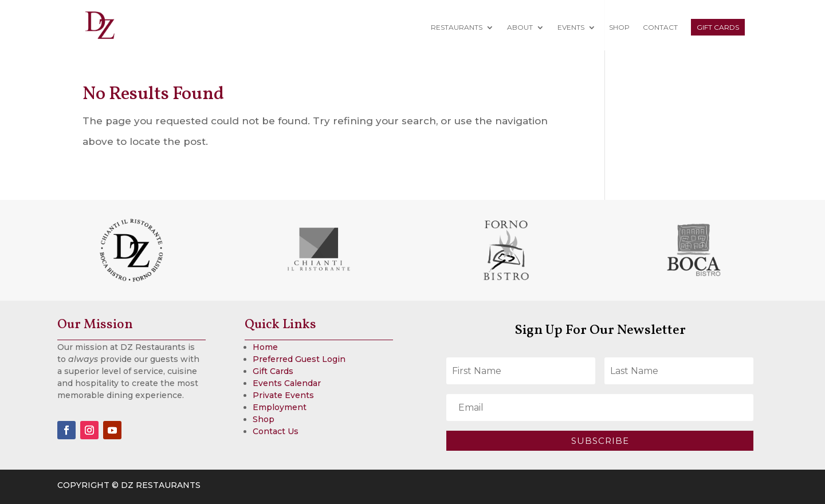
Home (265, 347)
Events (571, 27)
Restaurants (457, 27)
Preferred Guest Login (299, 359)
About (520, 27)
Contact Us (276, 431)
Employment (280, 407)
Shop (619, 27)
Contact (660, 27)
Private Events (283, 395)
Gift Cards (718, 27)
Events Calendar (287, 383)
